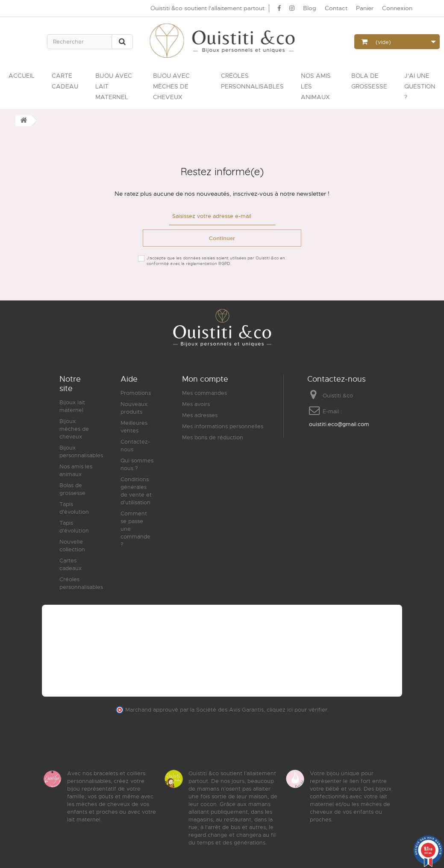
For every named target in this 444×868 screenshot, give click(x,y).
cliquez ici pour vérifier (297, 709)
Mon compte (205, 379)
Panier (365, 8)
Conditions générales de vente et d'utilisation (136, 490)
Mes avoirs (196, 404)
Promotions (136, 393)
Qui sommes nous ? (137, 464)
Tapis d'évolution (74, 508)
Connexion (397, 8)
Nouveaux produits (134, 408)
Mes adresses (200, 415)
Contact (336, 8)
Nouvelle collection (72, 545)
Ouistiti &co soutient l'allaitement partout (207, 8)
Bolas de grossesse (72, 489)
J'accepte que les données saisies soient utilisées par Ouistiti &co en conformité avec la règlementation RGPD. (216, 260)
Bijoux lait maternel (72, 406)
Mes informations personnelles (223, 426)
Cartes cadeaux (71, 564)
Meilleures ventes (134, 426)
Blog (310, 8)
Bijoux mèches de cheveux (74, 428)
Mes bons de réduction (213, 437)
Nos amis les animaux (76, 470)
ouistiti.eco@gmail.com (339, 424)
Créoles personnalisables (81, 583)
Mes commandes (204, 393)
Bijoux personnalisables (81, 451)
